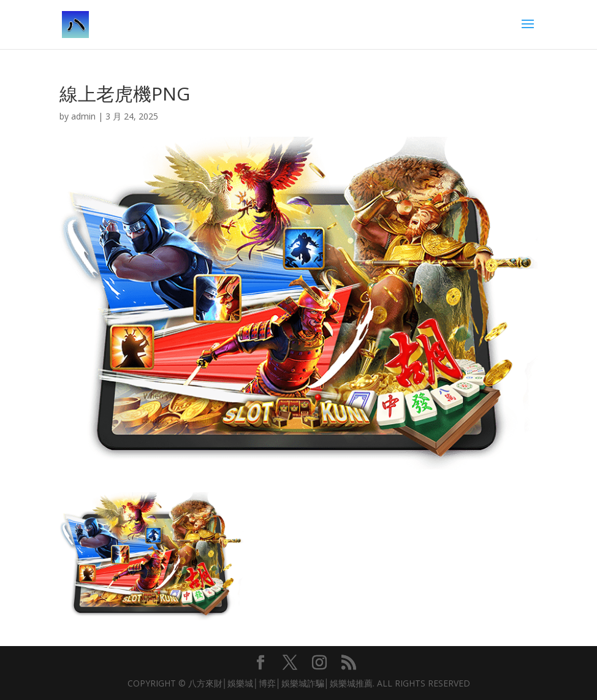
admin (83, 116)
